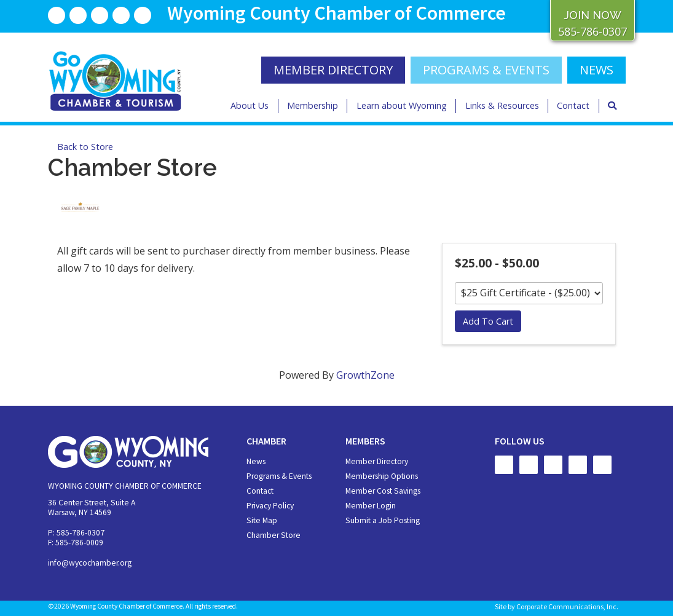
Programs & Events (486, 70)
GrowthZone (365, 375)
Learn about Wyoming (402, 105)
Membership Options (382, 476)
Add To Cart (488, 321)
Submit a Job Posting (383, 520)
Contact (573, 105)
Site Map (262, 520)
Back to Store (85, 147)
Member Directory (377, 461)
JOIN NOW (592, 15)
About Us (250, 105)
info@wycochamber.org (90, 563)
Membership (313, 105)
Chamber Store (274, 535)
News (256, 461)
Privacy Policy (270, 506)
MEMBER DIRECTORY (333, 70)
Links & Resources (502, 105)
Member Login (371, 506)
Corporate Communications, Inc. (567, 606)
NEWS (596, 70)
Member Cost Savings (383, 491)
